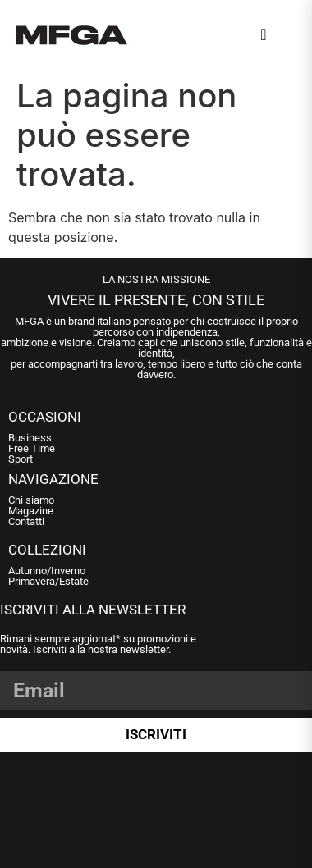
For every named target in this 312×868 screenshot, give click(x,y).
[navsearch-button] (264, 34)
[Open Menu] (288, 38)
